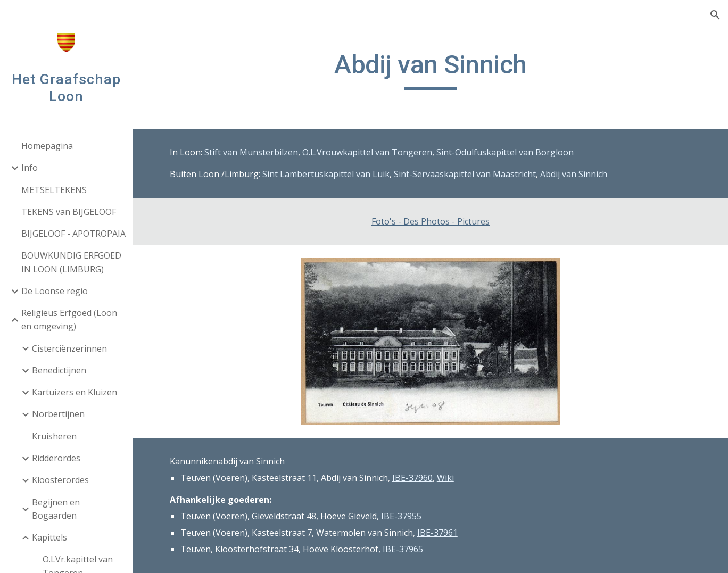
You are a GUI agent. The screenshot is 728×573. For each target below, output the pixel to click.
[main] (431, 70)
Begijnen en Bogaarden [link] (56, 509)
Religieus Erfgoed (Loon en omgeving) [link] (69, 319)
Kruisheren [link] (54, 436)
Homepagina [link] (47, 146)
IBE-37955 (401, 516)
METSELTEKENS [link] (54, 190)
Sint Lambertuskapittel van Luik (326, 174)
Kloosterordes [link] (60, 480)
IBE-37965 (403, 549)
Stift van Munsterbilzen (251, 152)
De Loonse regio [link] (55, 291)
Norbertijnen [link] (58, 414)
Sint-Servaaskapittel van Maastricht (465, 174)
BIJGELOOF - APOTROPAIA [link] (73, 234)
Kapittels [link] (49, 537)
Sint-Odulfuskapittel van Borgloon (505, 152)
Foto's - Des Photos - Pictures (431, 221)
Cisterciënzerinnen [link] (69, 348)
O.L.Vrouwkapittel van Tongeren (367, 152)
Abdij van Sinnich (574, 174)
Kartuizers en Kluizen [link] (75, 392)
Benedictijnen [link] (59, 370)
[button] (715, 15)
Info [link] (30, 168)
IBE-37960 (412, 478)
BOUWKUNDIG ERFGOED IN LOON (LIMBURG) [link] (71, 262)
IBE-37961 (437, 533)
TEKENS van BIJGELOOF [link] (69, 212)
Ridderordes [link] (56, 458)
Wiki (445, 478)
